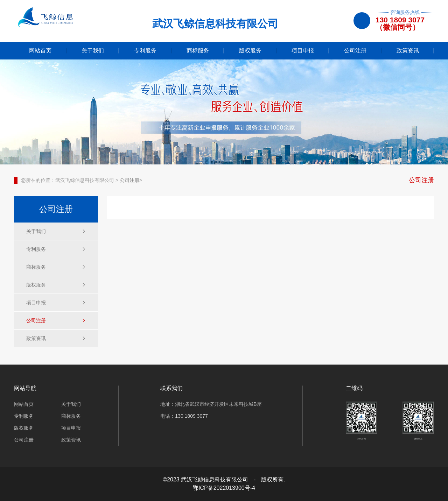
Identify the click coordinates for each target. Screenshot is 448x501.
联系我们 (171, 388)
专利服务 (145, 51)
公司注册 (355, 51)
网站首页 (40, 51)
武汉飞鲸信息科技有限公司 (85, 180)
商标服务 (198, 51)
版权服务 (250, 51)
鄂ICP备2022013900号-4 (224, 488)
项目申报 (303, 51)
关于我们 (93, 51)
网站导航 (25, 388)
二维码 (354, 388)
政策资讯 (408, 51)
